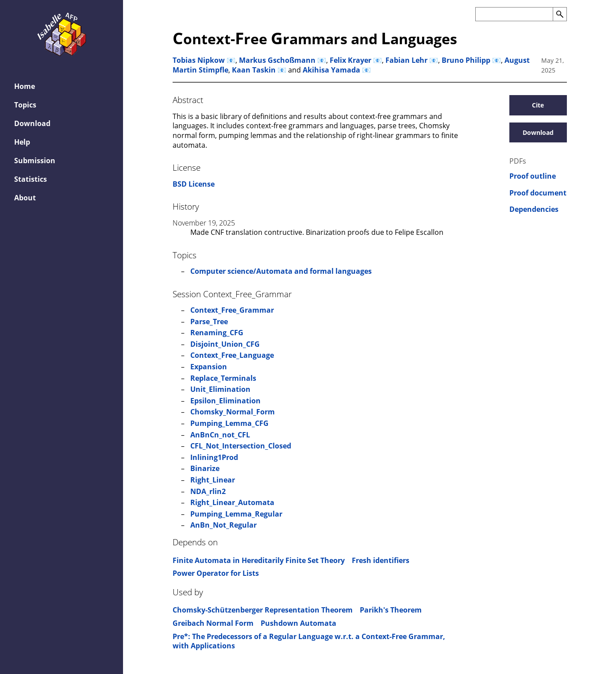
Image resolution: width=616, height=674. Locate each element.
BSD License (194, 184)
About (25, 198)
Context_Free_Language (232, 355)
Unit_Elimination (220, 389)
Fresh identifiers (381, 560)
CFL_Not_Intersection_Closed (241, 446)
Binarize (205, 468)
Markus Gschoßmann (277, 60)
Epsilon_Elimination (225, 401)
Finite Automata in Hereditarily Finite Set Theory (259, 560)
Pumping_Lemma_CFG (229, 423)
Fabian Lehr (406, 60)
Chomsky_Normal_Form (233, 412)
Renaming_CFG (217, 333)
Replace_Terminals (223, 378)
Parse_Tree (209, 322)
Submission (35, 161)
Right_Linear (213, 480)
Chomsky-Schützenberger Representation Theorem (263, 610)
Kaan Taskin (254, 70)
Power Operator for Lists (216, 573)
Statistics (31, 179)
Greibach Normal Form (213, 623)
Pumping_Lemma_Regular (236, 514)
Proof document (538, 193)
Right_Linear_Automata (232, 502)
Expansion (209, 367)
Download (32, 123)
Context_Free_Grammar (232, 310)
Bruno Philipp (466, 60)
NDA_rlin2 (208, 491)
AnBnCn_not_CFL (220, 435)
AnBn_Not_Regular (223, 525)
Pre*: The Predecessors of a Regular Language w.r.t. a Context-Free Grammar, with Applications (309, 641)
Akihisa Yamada (331, 70)
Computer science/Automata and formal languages (281, 271)
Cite (538, 105)
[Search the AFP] (514, 14)
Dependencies (534, 209)
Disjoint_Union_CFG (225, 344)
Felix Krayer (350, 60)
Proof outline (533, 176)
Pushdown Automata (298, 623)
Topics (25, 105)
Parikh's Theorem (391, 610)
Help (22, 142)
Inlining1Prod (214, 457)
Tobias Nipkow (199, 60)
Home (25, 86)
